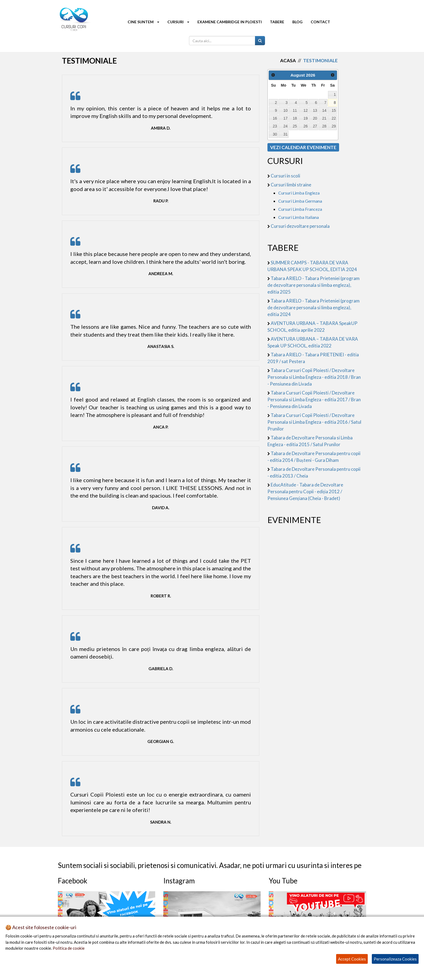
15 (334, 110)
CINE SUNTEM (143, 22)
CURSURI (178, 22)
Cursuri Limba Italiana (299, 217)
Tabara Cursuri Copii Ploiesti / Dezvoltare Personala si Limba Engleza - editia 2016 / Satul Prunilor (314, 422)
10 (285, 110)
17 (285, 118)
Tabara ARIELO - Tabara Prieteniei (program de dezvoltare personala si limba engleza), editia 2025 (314, 285)
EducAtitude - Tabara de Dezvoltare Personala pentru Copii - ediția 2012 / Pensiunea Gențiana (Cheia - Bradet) (305, 491)
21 (324, 118)
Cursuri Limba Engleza (299, 193)
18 (295, 118)
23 (275, 126)
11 (295, 110)
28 (324, 126)
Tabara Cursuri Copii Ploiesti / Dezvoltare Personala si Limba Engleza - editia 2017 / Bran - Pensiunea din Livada (314, 399)
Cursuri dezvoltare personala (300, 226)
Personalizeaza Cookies (395, 959)
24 (285, 126)
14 (324, 110)
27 (315, 126)
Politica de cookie (69, 948)
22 (334, 118)
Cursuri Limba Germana (300, 201)
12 (305, 110)
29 (334, 126)
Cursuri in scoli (285, 176)
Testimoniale (320, 60)
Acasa (288, 60)
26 (305, 126)
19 (305, 118)
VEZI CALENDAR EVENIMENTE (303, 147)
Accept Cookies (352, 959)
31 (285, 134)
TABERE (277, 22)
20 (315, 118)
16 (275, 118)
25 (295, 126)
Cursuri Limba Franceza (300, 209)
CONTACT (320, 22)
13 (315, 110)
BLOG (297, 22)
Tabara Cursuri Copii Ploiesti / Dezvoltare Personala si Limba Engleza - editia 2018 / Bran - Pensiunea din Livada (314, 377)
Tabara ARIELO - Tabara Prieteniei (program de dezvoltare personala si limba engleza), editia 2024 (314, 308)
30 (275, 134)
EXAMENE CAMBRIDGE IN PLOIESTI (230, 22)
